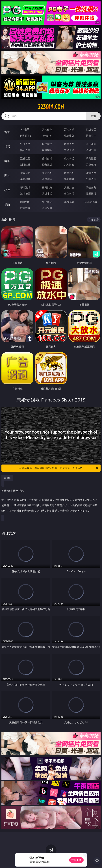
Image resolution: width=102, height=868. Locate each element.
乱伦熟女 (69, 165)
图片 (7, 175)
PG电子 (25, 129)
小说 (7, 190)
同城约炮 (25, 202)
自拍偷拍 (47, 144)
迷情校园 (25, 194)
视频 (7, 147)
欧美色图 (69, 173)
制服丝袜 (25, 165)
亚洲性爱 (25, 158)
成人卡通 (69, 158)
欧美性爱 (91, 158)
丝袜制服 (47, 150)
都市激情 (25, 187)
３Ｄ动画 (91, 144)
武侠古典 (91, 187)
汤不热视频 (91, 202)
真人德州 (47, 129)
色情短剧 (47, 208)
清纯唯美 (47, 179)
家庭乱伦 (47, 187)
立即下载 (76, 860)
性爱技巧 (91, 194)
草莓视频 (69, 202)
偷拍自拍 (47, 158)
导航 (7, 204)
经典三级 (47, 165)
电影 (7, 161)
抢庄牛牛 (91, 136)
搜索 (93, 116)
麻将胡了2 (25, 136)
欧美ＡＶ (69, 144)
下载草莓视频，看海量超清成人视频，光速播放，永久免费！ (58, 468)
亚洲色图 (47, 173)
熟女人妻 (25, 150)
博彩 (7, 132)
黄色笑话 (69, 194)
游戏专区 (91, 129)
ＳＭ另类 (91, 150)
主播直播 (69, 150)
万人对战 (69, 129)
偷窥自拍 (25, 173)
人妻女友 (69, 187)
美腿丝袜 (25, 179)
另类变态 (91, 165)
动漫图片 (91, 173)
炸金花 (47, 136)
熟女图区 (69, 179)
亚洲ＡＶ (25, 144)
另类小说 (47, 194)
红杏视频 (25, 208)
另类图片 (91, 179)
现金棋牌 (69, 136)
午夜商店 (47, 202)
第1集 (7, 478)
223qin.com (51, 107)
